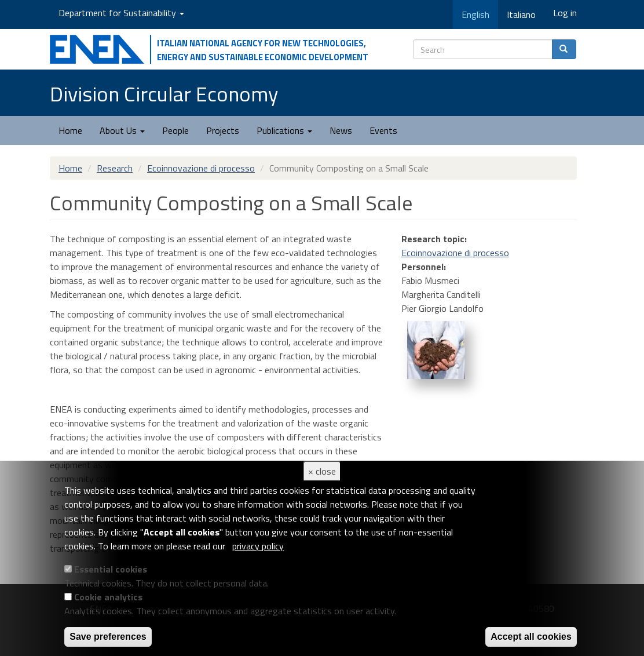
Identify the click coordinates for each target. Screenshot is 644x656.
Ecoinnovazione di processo (201, 168)
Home (70, 130)
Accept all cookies (531, 637)
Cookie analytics (108, 597)
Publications (284, 130)
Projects (223, 130)
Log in (565, 13)
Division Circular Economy (164, 94)
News (341, 130)
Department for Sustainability (121, 13)
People (175, 130)
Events (383, 130)
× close (322, 471)
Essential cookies (111, 569)
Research (115, 168)
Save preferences (108, 637)
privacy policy (258, 546)
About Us (122, 130)
